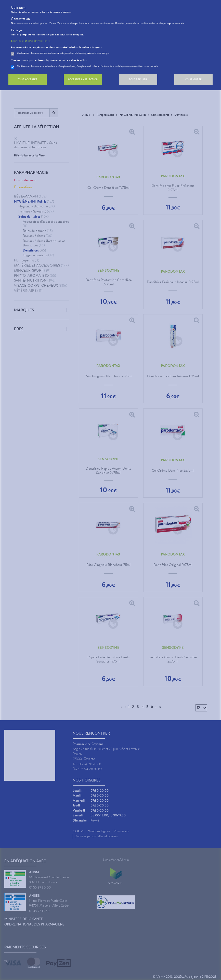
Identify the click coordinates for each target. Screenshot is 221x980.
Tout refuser (138, 79)
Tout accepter (28, 79)
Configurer (193, 79)
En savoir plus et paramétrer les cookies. (31, 41)
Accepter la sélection (83, 79)
